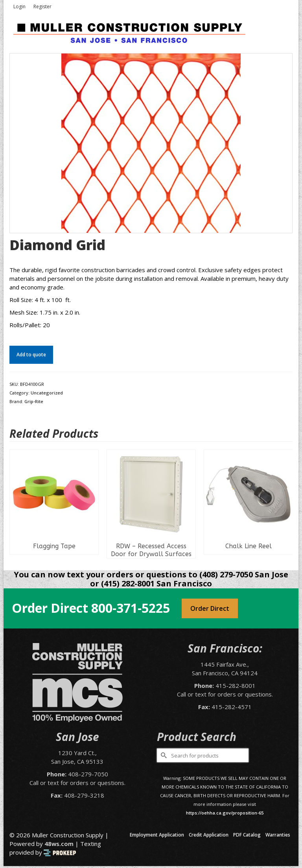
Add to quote (31, 355)
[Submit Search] (163, 755)
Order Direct (210, 608)
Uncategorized (47, 393)
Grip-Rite (34, 401)
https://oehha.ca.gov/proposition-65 (225, 813)
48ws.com (59, 844)
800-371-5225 (131, 608)
